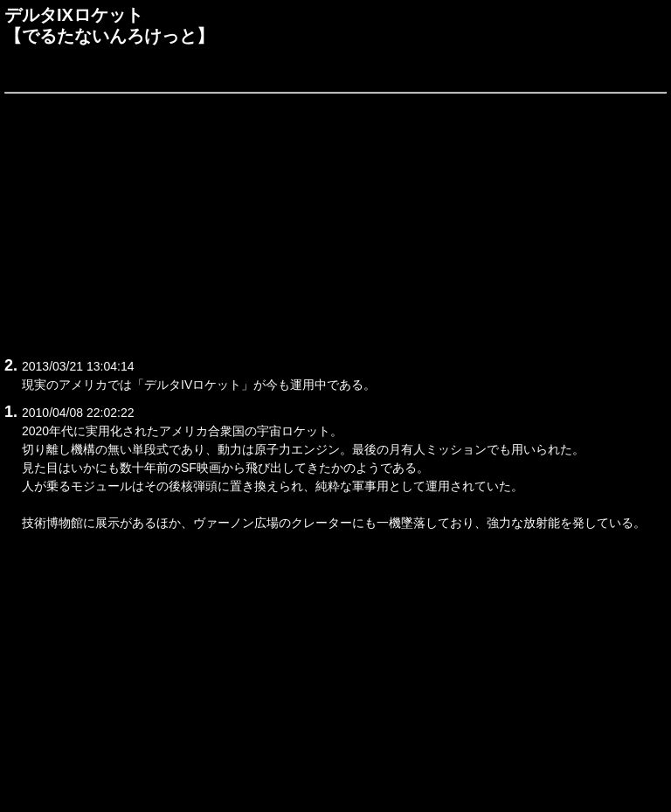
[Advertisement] (335, 222)
